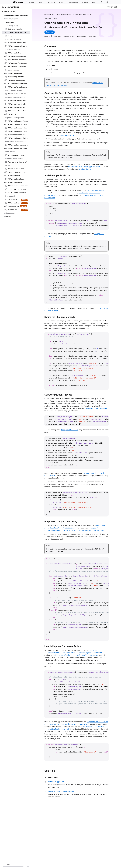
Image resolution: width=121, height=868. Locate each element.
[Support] (94, 2)
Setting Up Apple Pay (70, 135)
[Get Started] (31, 2)
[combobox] (17, 865)
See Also (53, 771)
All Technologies (8, 11)
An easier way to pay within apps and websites (89, 167)
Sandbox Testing (88, 169)
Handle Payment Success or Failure (66, 646)
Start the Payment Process (62, 395)
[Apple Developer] (18, 2)
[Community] (62, 2)
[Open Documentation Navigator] (3, 7)
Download (53, 32)
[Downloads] (85, 2)
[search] (16, 865)
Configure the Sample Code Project (66, 93)
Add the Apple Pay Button (61, 175)
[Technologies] (51, 2)
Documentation (12, 7)
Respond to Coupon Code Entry (64, 522)
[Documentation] (73, 2)
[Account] (107, 2)
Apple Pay (72, 14)
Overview (54, 46)
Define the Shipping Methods (63, 317)
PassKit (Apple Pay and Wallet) (58, 14)
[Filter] (17, 865)
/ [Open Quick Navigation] (35, 865)
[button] (101, 2)
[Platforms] (41, 2)
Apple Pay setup (55, 777)
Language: (110, 7)
